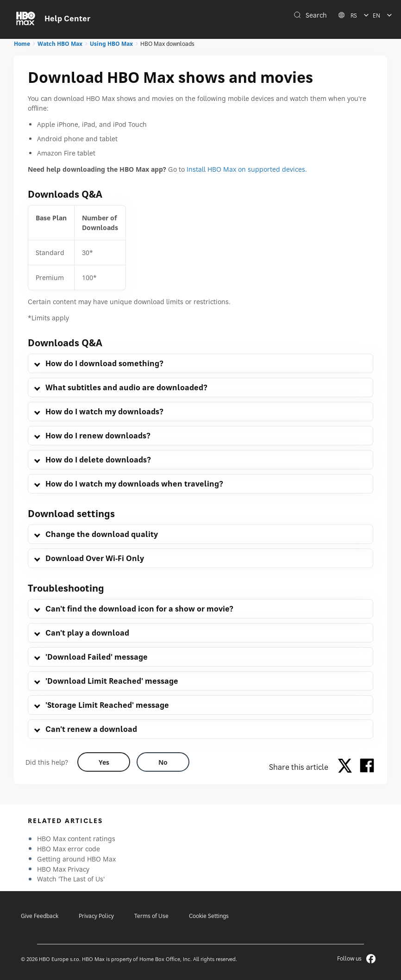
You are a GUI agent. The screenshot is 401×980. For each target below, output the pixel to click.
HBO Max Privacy (63, 869)
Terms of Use (151, 916)
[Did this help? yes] (104, 762)
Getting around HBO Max (76, 859)
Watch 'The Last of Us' (71, 879)
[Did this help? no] (163, 762)
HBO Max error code (69, 849)
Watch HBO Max (60, 44)
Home (22, 44)
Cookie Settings (209, 916)
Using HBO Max (111, 44)
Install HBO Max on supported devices (246, 169)
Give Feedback (40, 916)
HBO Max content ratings (76, 839)
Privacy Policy (96, 916)
